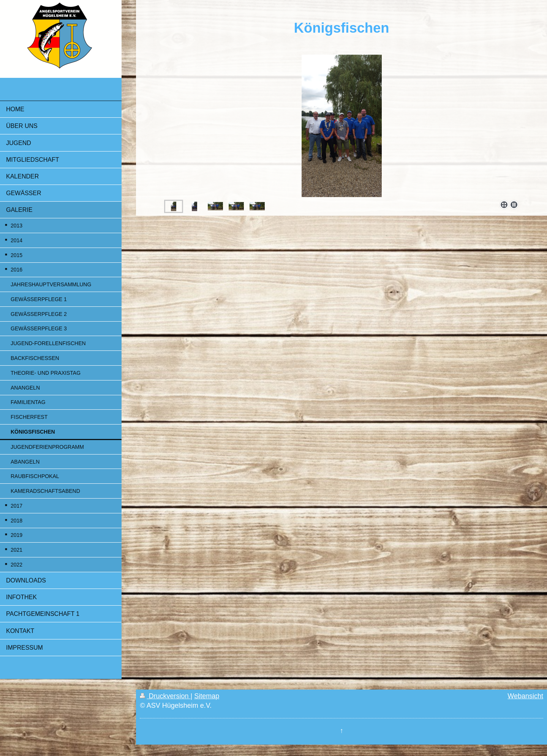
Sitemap (207, 696)
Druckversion (165, 696)
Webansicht (525, 696)
